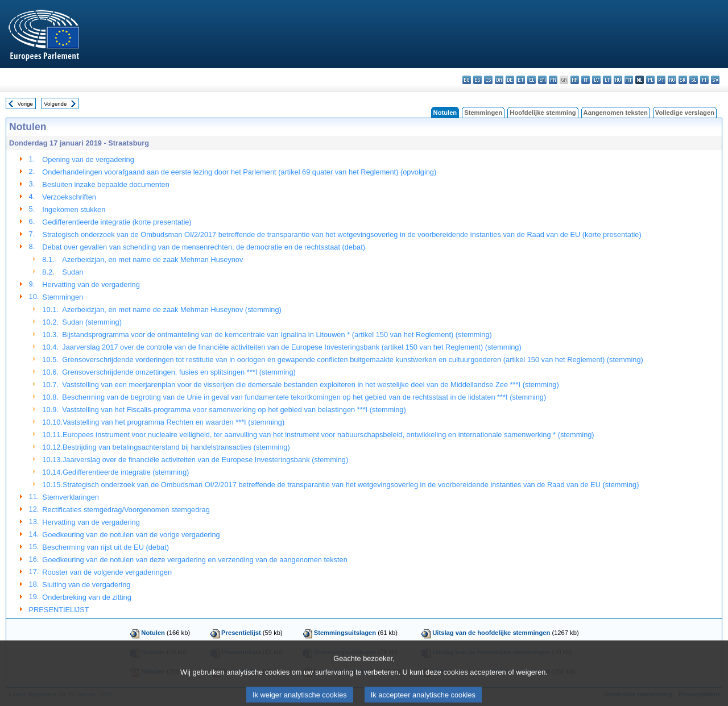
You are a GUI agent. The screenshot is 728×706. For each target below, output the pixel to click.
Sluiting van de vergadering (86, 585)
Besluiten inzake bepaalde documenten (106, 184)
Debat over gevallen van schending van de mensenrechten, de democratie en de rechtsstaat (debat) (204, 247)
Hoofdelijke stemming (543, 113)
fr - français (553, 80)
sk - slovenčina (683, 80)
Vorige (25, 104)
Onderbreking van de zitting (87, 597)
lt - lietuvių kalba (607, 80)
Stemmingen (483, 113)
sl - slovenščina (694, 80)
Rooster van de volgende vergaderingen (107, 572)
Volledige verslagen (685, 113)
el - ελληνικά (531, 80)
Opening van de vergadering (88, 159)
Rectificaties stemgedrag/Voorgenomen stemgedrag (126, 510)
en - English (542, 80)
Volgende (55, 104)
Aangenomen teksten (616, 113)
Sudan (73, 272)
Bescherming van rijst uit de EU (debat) (106, 547)
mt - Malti (629, 80)
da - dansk (499, 80)
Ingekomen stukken (74, 209)
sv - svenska (715, 80)
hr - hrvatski (575, 80)
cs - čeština (488, 80)
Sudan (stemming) (92, 322)
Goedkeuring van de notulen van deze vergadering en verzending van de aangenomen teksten (195, 560)
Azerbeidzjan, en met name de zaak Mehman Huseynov (152, 259)
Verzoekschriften (69, 197)
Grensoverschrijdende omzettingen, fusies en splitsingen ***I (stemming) (179, 372)
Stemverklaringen (71, 497)
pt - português (661, 80)
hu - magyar (618, 80)
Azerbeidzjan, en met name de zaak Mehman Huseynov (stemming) (172, 310)
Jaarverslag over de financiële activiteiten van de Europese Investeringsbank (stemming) (205, 460)
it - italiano (586, 80)
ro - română (672, 80)
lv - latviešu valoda (596, 80)
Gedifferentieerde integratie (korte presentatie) (117, 222)
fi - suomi (704, 80)
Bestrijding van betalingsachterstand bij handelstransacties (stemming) (176, 447)
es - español (477, 80)
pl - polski (650, 80)
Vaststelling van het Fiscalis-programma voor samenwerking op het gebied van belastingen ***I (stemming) (234, 410)
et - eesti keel (521, 80)
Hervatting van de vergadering (91, 285)
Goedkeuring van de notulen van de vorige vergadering (131, 535)
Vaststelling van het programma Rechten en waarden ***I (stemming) (173, 422)
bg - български (467, 80)
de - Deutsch (510, 80)
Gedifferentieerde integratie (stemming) (126, 472)
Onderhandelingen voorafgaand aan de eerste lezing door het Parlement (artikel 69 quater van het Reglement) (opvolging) (239, 172)
